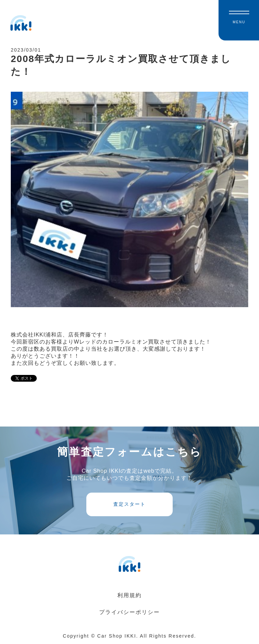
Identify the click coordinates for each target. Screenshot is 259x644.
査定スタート (129, 504)
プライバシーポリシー (129, 612)
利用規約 (129, 595)
